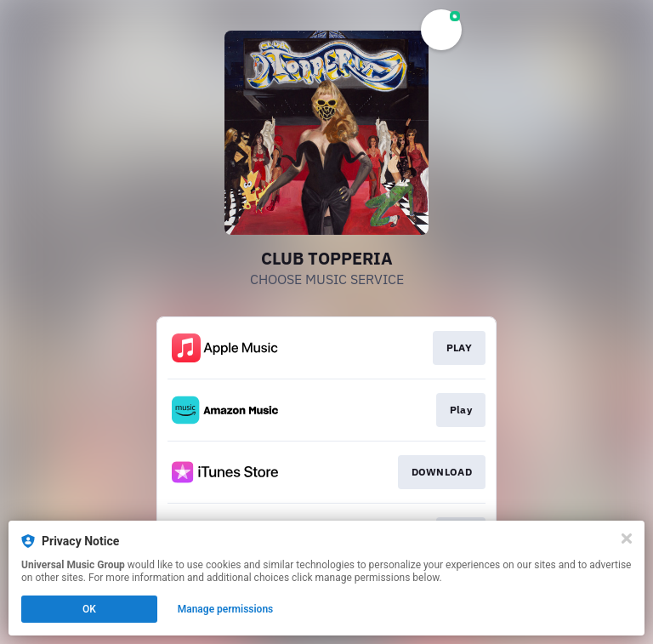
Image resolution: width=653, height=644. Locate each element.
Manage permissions (226, 609)
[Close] (627, 539)
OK (89, 609)
